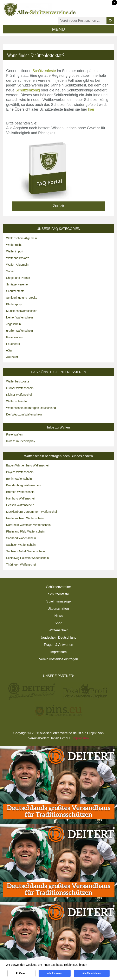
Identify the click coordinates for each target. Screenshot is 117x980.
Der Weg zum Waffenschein (24, 414)
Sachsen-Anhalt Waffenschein (25, 551)
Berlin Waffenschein (19, 479)
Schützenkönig (28, 90)
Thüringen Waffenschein (22, 565)
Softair (10, 271)
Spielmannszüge (58, 601)
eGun (10, 350)
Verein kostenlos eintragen (58, 659)
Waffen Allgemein (17, 265)
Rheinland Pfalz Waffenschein (25, 531)
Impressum (58, 652)
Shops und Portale (18, 278)
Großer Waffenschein (20, 388)
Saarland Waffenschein (21, 538)
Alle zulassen (54, 976)
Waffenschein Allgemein (22, 238)
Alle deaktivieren (92, 976)
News (58, 616)
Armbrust (12, 357)
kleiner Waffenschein (19, 317)
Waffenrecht (14, 245)
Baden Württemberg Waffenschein (28, 465)
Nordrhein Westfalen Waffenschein (28, 525)
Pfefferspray (14, 304)
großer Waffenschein (19, 331)
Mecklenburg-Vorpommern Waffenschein (32, 512)
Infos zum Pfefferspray (21, 441)
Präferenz (21, 976)
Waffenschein (58, 630)
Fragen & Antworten (58, 645)
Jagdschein (14, 324)
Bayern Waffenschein (20, 472)
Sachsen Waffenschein (21, 545)
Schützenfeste (44, 71)
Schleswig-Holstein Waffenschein (27, 558)
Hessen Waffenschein (20, 505)
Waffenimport (15, 251)
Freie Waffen (14, 337)
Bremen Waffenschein (20, 492)
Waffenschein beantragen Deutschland (31, 408)
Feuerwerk (13, 344)
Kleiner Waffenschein (20, 395)
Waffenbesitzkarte (18, 258)
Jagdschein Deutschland (58, 637)
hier (91, 109)
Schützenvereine (17, 284)
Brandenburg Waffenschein (24, 485)
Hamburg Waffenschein (21, 498)
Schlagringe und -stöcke (22, 298)
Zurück (59, 206)
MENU (59, 29)
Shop (58, 623)
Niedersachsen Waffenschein (25, 518)
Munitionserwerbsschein (22, 311)
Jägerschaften (58, 609)
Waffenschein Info (18, 401)
